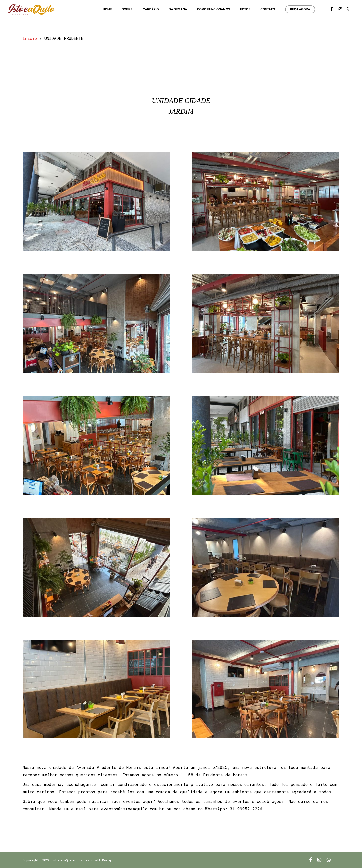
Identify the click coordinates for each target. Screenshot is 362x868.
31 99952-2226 (246, 809)
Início (30, 38)
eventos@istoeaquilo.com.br (133, 809)
